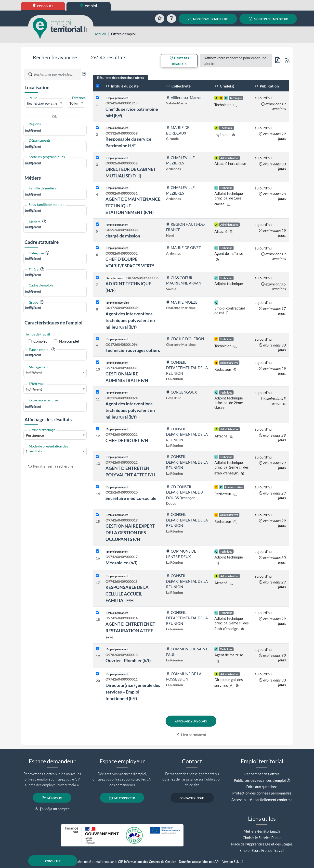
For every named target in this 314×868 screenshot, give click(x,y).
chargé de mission (123, 236)
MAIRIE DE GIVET (183, 248)
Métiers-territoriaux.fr (262, 831)
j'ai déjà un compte (52, 809)
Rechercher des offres (262, 774)
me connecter (122, 798)
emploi (89, 6)
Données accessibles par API (199, 862)
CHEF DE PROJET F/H (127, 440)
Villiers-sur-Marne (183, 98)
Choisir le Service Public (262, 838)
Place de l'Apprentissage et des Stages (262, 844)
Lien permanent (191, 735)
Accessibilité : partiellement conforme (262, 800)
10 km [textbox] (74, 103)
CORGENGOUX (182, 392)
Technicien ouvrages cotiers (133, 350)
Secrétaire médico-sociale (131, 498)
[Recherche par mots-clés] (57, 74)
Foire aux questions (262, 787)
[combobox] (44, 103)
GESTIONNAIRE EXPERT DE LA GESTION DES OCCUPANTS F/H (130, 533)
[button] (84, 74)
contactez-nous (192, 798)
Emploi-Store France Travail (262, 850)
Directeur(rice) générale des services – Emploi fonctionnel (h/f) (133, 692)
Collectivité (178, 86)
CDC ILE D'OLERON (185, 339)
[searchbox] (55, 130)
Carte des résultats (179, 61)
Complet (40, 341)
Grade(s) (224, 86)
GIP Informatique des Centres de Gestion (147, 862)
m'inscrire (52, 798)
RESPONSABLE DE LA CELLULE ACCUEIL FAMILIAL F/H (127, 594)
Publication (267, 86)
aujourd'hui (264, 98)
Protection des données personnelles (262, 793)
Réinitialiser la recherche (51, 466)
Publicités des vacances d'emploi (260, 780)
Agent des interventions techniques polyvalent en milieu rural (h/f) (130, 320)
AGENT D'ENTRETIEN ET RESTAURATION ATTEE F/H (130, 631)
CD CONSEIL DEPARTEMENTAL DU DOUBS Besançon (185, 492)
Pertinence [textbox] (35, 435)
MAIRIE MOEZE (182, 302)
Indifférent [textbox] (34, 373)
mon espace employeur (268, 19)
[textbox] (44, 103)
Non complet (69, 341)
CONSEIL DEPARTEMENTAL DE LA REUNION (187, 368)
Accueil (100, 34)
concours (43, 6)
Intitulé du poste (122, 86)
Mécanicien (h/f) (121, 563)
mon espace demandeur (208, 19)
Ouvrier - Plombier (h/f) (128, 660)
